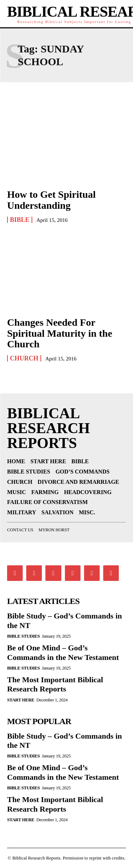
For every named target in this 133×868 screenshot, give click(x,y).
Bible (20, 220)
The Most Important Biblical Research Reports (55, 684)
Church (24, 358)
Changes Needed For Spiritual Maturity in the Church (60, 333)
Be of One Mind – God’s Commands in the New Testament (63, 772)
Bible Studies (23, 636)
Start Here (21, 700)
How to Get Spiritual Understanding (51, 200)
